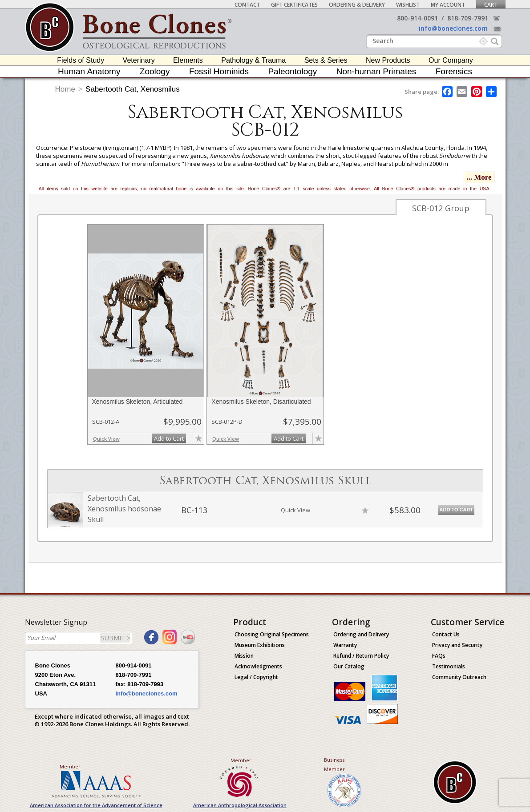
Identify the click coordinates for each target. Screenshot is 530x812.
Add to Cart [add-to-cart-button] (169, 438)
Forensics (454, 71)
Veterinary (139, 60)
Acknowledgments (258, 666)
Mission (244, 656)
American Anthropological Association (240, 805)
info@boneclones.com (453, 28)
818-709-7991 (468, 18)
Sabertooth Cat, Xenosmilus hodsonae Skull (124, 509)
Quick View (106, 439)
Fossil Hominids (219, 71)
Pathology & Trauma (253, 60)
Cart (491, 5)
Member (70, 766)
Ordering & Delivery (357, 5)
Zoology (155, 71)
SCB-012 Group (441, 208)
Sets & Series (326, 60)
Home (65, 89)
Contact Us (446, 634)
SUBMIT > (116, 638)
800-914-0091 (417, 18)
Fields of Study (81, 60)
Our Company (451, 60)
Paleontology (292, 71)
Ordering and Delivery (361, 634)
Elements (188, 60)
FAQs (439, 656)
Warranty (345, 645)
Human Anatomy (89, 71)
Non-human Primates (376, 71)
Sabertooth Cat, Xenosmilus (133, 89)
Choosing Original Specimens (272, 634)
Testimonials (449, 666)
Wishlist (408, 5)
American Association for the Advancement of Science (96, 805)
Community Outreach (459, 677)
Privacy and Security (457, 645)
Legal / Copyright (256, 677)
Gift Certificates (294, 5)
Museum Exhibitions (260, 645)
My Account (448, 5)
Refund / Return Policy (361, 656)
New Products (388, 60)
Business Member (334, 764)
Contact (247, 5)
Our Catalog (349, 666)
